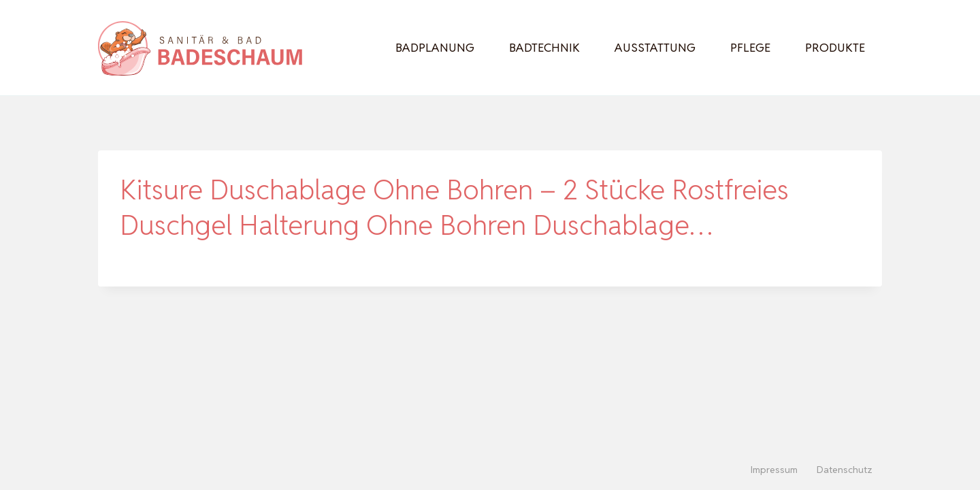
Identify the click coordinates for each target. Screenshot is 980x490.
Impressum (774, 470)
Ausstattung (655, 48)
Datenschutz (845, 470)
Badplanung (435, 48)
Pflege (750, 48)
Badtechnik (544, 48)
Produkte (835, 48)
